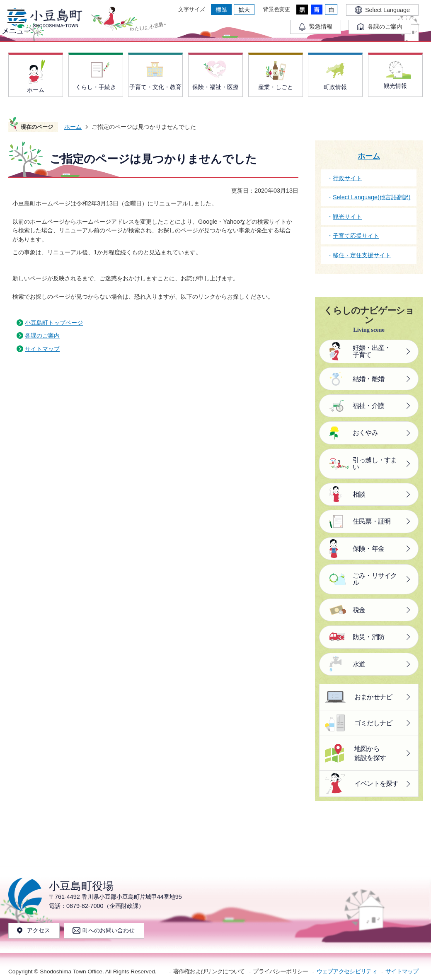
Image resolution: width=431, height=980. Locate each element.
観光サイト (347, 217)
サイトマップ (42, 349)
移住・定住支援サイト (362, 255)
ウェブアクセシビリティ (347, 972)
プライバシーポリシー (280, 972)
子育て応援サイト (356, 236)
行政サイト (347, 178)
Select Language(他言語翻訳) (372, 197)
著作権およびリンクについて (209, 972)
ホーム (73, 127)
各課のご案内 (42, 336)
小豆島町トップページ (54, 323)
